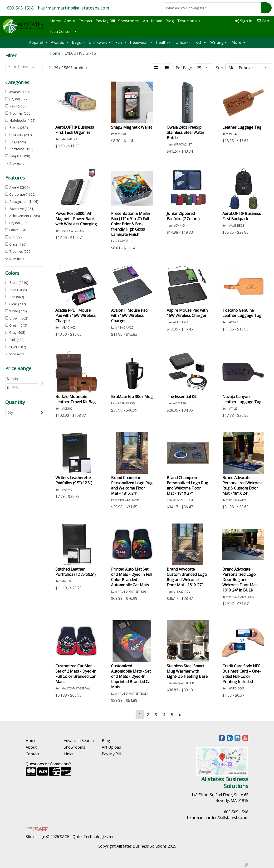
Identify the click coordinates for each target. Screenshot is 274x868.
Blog (170, 21)
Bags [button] (76, 42)
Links (68, 754)
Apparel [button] (36, 42)
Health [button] (162, 42)
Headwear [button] (139, 42)
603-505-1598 (20, 8)
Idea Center (61, 31)
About (70, 21)
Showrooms (129, 21)
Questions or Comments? (48, 764)
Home (56, 21)
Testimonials (189, 21)
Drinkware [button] (98, 42)
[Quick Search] (211, 8)
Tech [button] (198, 42)
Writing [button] (217, 42)
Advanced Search (79, 741)
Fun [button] (119, 42)
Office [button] (181, 42)
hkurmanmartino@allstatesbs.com (73, 8)
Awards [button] (57, 42)
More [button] (236, 42)
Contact (85, 21)
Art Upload (153, 21)
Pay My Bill (105, 21)
